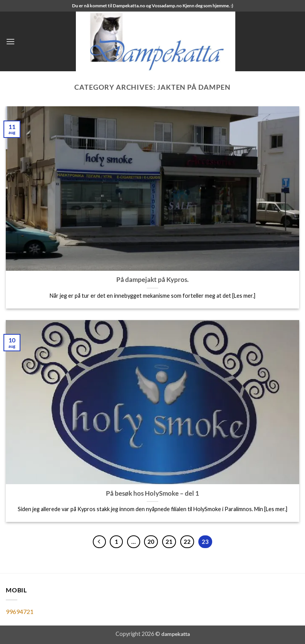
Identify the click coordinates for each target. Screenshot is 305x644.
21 (169, 542)
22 (187, 542)
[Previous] (99, 542)
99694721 (20, 611)
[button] (10, 41)
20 (151, 542)
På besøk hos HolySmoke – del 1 (152, 493)
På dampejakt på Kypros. (152, 280)
